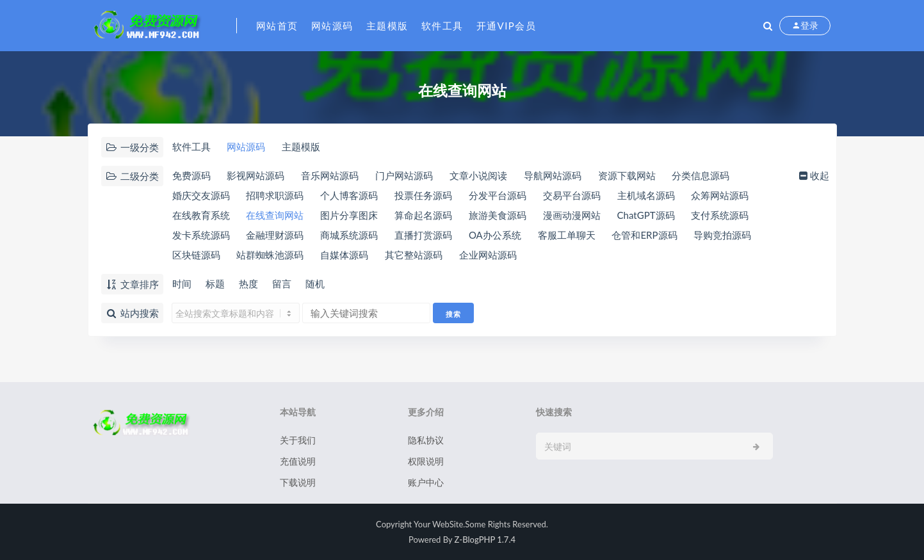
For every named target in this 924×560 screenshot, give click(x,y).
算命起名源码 (423, 215)
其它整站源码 (414, 255)
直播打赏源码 (423, 235)
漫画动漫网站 (572, 215)
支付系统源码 (720, 215)
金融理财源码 (275, 235)
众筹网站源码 (720, 195)
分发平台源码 (498, 195)
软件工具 (442, 26)
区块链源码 (196, 255)
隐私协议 (426, 440)
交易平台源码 (572, 195)
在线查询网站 (275, 215)
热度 (248, 284)
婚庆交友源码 (201, 195)
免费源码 (191, 175)
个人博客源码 (349, 195)
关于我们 (298, 440)
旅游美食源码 (498, 215)
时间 (182, 284)
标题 (215, 284)
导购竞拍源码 (722, 235)
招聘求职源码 (275, 195)
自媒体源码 (344, 255)
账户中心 (426, 482)
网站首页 (277, 26)
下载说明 (298, 482)
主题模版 (387, 26)
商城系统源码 (349, 235)
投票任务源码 (423, 195)
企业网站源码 (488, 255)
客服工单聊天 (567, 235)
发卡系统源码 (201, 235)
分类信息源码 (701, 175)
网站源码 (332, 26)
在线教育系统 (201, 215)
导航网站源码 (553, 175)
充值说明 (298, 461)
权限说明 (426, 461)
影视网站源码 (255, 175)
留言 (282, 284)
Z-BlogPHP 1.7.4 (485, 540)
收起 (813, 175)
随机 (315, 284)
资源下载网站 (627, 175)
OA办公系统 (495, 235)
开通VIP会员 (507, 26)
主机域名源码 (646, 195)
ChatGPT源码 (646, 215)
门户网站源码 (404, 175)
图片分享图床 (349, 215)
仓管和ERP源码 (644, 235)
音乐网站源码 (330, 175)
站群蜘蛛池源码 (270, 255)
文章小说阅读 (478, 175)
